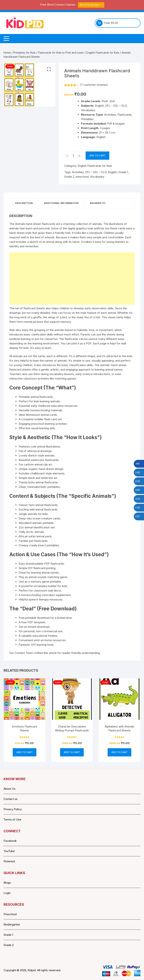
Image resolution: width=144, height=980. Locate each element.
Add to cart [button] (25, 752)
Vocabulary (97, 177)
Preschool (10, 914)
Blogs (7, 883)
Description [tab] (24, 203)
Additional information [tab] (61, 203)
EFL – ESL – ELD (96, 172)
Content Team (24, 653)
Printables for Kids (24, 53)
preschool (82, 177)
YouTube (9, 851)
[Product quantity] (73, 156)
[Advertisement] (72, 278)
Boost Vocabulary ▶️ (91, 5)
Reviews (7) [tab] (98, 203)
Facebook (10, 841)
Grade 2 (69, 177)
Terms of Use (12, 819)
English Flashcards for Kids (103, 53)
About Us (10, 789)
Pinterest (9, 861)
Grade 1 (123, 172)
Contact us (11, 799)
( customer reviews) (94, 85)
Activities (78, 172)
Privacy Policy (13, 809)
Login (7, 893)
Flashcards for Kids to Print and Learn (61, 53)
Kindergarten (12, 924)
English (112, 172)
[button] (49, 69)
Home (7, 53)
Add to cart (97, 155)
